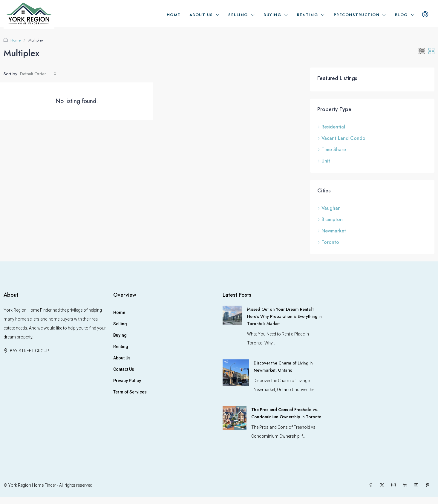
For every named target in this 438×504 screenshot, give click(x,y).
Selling (238, 15)
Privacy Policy (127, 381)
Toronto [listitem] (328, 242)
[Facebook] (372, 485)
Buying (272, 15)
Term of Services (130, 392)
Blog (402, 15)
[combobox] (38, 74)
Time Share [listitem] (332, 150)
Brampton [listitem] (330, 219)
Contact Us (124, 369)
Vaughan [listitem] (329, 208)
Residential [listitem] (331, 127)
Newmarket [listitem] (332, 231)
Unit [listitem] (324, 161)
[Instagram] (395, 485)
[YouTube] (417, 485)
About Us (201, 15)
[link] (232, 315)
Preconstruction (357, 15)
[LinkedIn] (406, 485)
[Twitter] (383, 485)
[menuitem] (425, 15)
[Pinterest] (429, 485)
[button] (422, 52)
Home (174, 15)
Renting (308, 15)
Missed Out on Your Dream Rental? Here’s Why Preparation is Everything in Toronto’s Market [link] (284, 316)
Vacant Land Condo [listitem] (341, 138)
